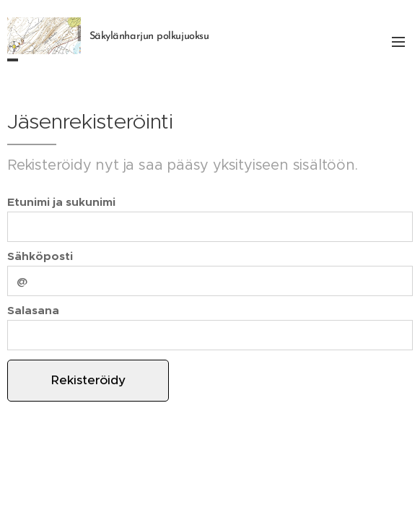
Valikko (398, 42)
